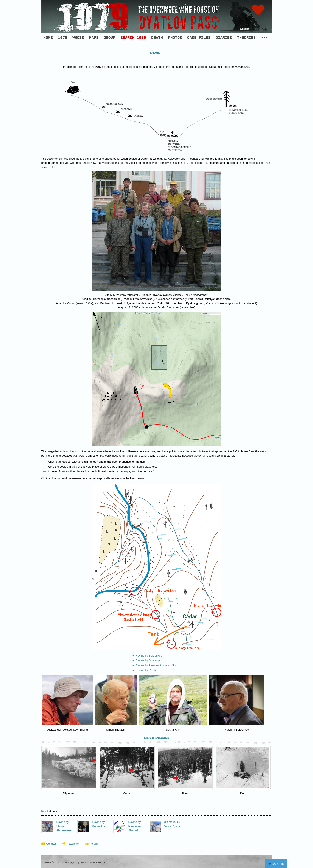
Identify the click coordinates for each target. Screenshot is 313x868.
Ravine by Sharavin (148, 660)
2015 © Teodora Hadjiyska (61, 862)
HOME (48, 38)
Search (245, 29)
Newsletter (73, 844)
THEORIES (246, 38)
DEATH (157, 38)
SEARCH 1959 (133, 38)
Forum (94, 844)
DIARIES (224, 38)
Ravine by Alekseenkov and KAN (156, 665)
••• (264, 38)
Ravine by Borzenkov (149, 656)
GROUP (109, 38)
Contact (51, 844)
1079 (63, 38)
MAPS (94, 38)
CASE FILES (199, 38)
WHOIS (78, 38)
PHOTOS (175, 38)
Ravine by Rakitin (146, 670)
